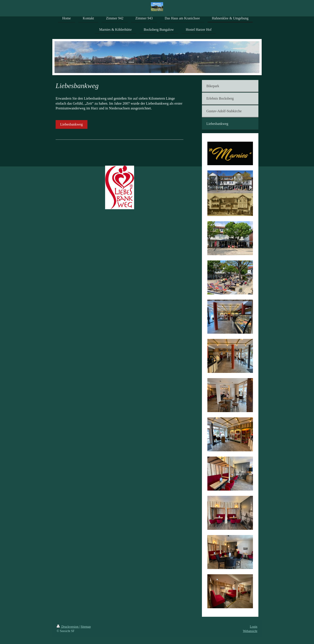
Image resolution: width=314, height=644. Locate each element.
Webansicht (250, 631)
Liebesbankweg (72, 124)
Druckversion (68, 627)
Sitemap (86, 627)
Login (254, 627)
